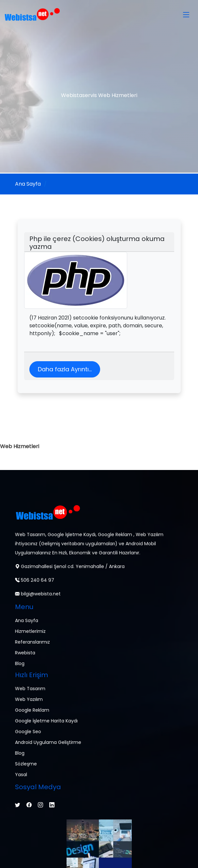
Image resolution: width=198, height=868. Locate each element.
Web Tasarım (30, 689)
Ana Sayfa (28, 184)
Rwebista (25, 653)
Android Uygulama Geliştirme (48, 742)
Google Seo (28, 732)
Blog (20, 663)
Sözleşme (26, 764)
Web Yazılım (29, 699)
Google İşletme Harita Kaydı (46, 721)
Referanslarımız (32, 642)
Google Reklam (32, 710)
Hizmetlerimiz (30, 631)
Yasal (21, 775)
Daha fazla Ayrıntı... (65, 369)
